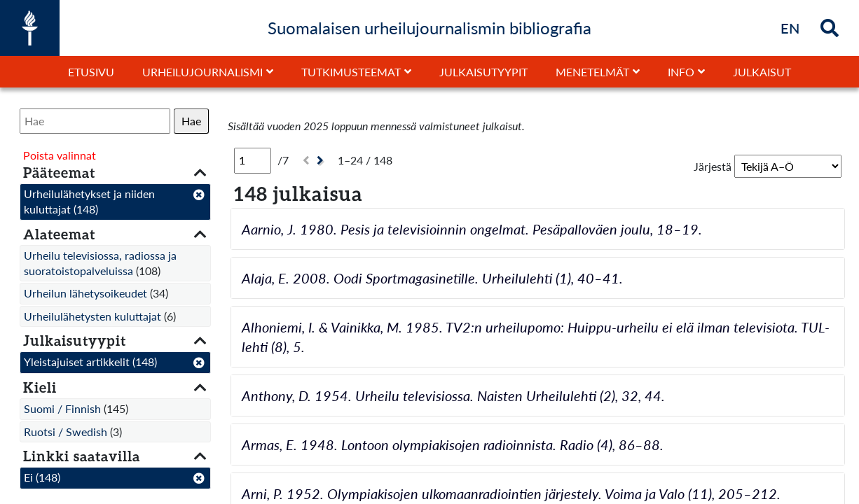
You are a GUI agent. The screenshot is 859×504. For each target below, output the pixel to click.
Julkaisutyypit (483, 72)
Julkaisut (762, 72)
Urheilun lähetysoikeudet (85, 293)
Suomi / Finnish (62, 408)
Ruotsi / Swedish (66, 432)
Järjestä (713, 166)
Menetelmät (592, 72)
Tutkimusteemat (351, 72)
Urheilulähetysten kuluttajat (92, 316)
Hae (191, 121)
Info (681, 72)
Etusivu (91, 72)
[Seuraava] (322, 161)
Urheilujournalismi (202, 72)
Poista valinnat (60, 155)
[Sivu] (253, 160)
